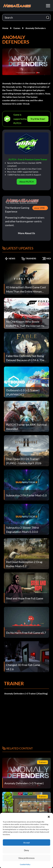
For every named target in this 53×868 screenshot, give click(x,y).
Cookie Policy (25, 864)
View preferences (26, 858)
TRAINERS (29, 258)
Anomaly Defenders (36, 28)
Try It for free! (38, 119)
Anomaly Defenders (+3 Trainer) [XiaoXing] (26, 693)
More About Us (26, 233)
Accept (27, 843)
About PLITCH (26, 182)
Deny (26, 850)
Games (17, 28)
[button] (49, 816)
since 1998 (39, 208)
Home (5, 28)
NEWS (10, 258)
